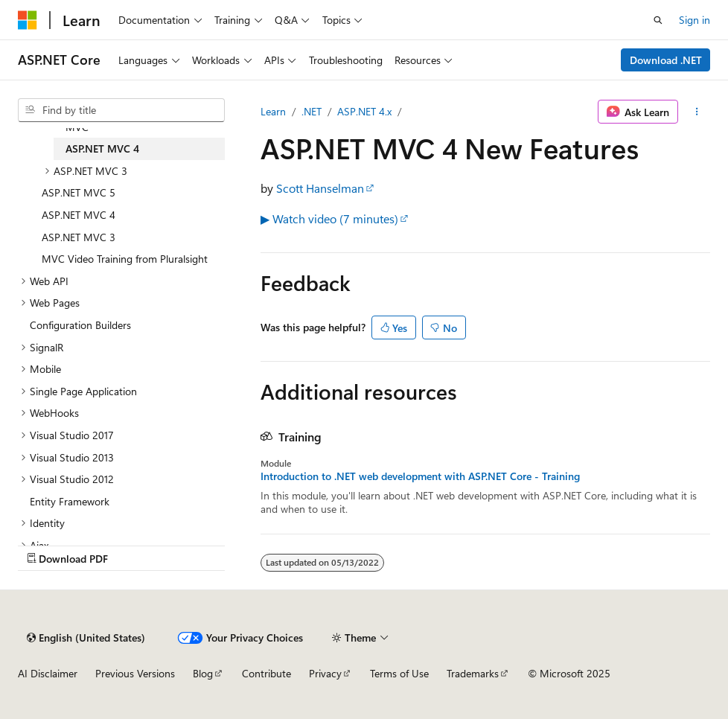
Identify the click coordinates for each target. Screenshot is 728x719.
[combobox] (121, 110)
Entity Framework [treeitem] (70, 501)
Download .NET (666, 60)
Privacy (325, 673)
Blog (203, 673)
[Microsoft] (28, 20)
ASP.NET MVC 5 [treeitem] (79, 192)
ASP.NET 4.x (364, 111)
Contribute (266, 673)
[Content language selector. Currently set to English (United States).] (86, 638)
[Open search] (658, 20)
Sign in (695, 20)
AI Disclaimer (48, 673)
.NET (312, 111)
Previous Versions (135, 673)
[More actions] (697, 112)
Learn (273, 111)
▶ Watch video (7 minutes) (329, 218)
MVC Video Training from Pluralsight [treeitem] (125, 259)
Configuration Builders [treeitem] (80, 325)
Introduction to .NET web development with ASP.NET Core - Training (420, 476)
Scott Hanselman (320, 188)
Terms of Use (399, 673)
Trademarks (473, 673)
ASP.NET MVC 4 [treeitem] (102, 148)
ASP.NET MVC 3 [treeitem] (79, 237)
